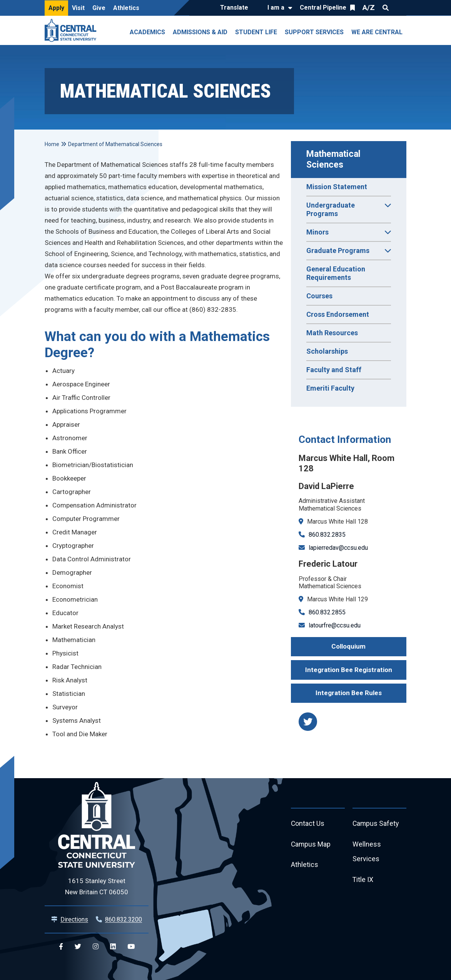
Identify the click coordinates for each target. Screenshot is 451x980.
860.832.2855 (327, 612)
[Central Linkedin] (113, 947)
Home (52, 144)
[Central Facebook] (61, 947)
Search (386, 8)
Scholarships (327, 351)
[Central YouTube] (131, 947)
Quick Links (399, 8)
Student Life (256, 32)
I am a (276, 7)
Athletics (126, 8)
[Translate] (236, 8)
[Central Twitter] (78, 947)
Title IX (363, 880)
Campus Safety (376, 824)
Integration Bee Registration (349, 670)
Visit (78, 8)
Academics (147, 32)
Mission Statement (337, 187)
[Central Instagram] (96, 947)
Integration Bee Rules (349, 693)
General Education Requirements (336, 273)
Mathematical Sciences (335, 159)
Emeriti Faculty (330, 388)
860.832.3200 (124, 919)
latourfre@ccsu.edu (335, 625)
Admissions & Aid (200, 32)
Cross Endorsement (338, 314)
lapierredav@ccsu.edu (338, 548)
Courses (319, 296)
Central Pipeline (323, 7)
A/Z (369, 7)
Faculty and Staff (334, 370)
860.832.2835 (327, 535)
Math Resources (332, 333)
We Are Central (377, 32)
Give (99, 8)
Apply (56, 8)
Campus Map (311, 844)
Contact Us (308, 824)
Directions (74, 919)
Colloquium (348, 646)
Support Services (314, 32)
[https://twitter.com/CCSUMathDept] (308, 722)
